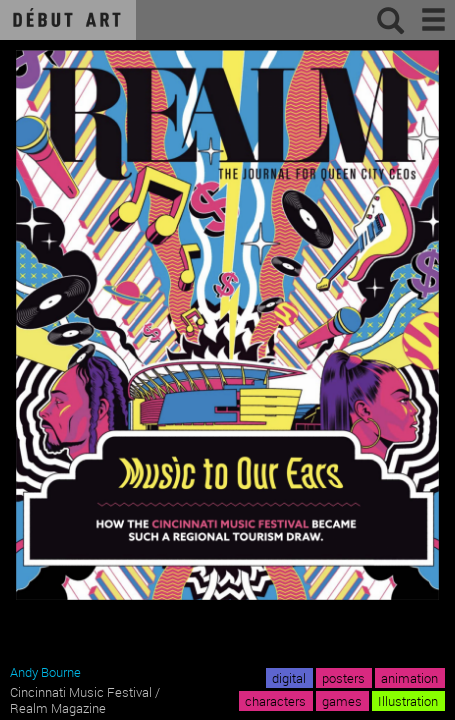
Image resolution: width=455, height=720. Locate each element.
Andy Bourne (45, 672)
